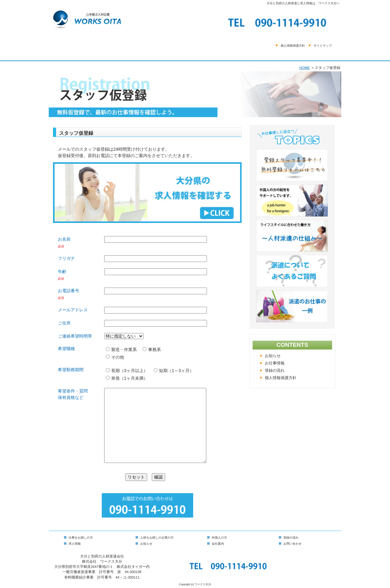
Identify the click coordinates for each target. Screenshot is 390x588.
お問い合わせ (317, 54)
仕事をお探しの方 (122, 54)
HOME (73, 54)
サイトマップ (323, 46)
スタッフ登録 (268, 54)
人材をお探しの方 (171, 54)
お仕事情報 (275, 363)
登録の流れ (275, 371)
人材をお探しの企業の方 (157, 538)
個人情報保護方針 (293, 46)
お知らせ (273, 356)
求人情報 (75, 544)
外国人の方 (219, 538)
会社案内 (219, 54)
